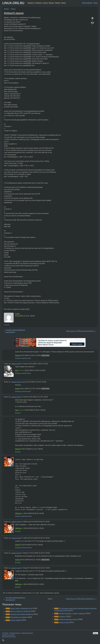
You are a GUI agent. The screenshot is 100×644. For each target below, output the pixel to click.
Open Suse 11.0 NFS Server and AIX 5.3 (80, 331)
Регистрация (87, 3)
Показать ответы (20, 516)
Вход (96, 3)
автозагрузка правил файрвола (22, 614)
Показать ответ (20, 358)
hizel (17, 410)
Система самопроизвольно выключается (15, 331)
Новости (31, 3)
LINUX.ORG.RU (13, 3)
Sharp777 (18, 449)
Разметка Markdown (27, 633)
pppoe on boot (64, 622)
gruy (17, 370)
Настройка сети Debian (19, 617)
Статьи (45, 3)
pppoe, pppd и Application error (21, 608)
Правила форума (15, 633)
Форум (51, 3)
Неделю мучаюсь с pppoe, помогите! (72, 613)
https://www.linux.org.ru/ (9, 637)
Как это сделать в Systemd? (20, 611)
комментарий (16, 364)
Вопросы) (62, 616)
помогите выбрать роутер (68, 619)
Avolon (17, 314)
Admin (13, 9)
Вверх (95, 633)
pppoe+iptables (16, 620)
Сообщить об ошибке (8, 635)
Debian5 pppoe (14, 13)
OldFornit (18, 513)
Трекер (57, 3)
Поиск (63, 3)
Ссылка (7, 325)
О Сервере (5, 633)
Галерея (38, 3)
